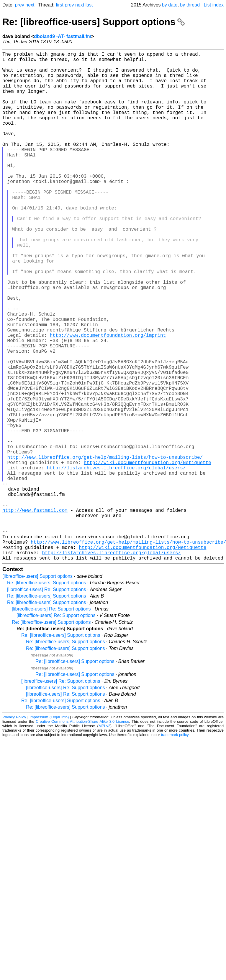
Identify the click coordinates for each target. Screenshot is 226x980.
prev (20, 5)
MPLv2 (104, 839)
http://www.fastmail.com (35, 613)
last (89, 5)
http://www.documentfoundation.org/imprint (108, 399)
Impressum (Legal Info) (49, 830)
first (60, 5)
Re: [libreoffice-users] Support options (94, 22)
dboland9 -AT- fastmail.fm (63, 36)
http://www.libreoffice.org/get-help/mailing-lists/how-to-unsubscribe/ (105, 548)
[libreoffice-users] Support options (37, 689)
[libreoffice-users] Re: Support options (46, 703)
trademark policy (175, 848)
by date (170, 5)
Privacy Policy (14, 830)
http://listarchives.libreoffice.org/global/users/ (116, 561)
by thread (190, 5)
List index (214, 5)
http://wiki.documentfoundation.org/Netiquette (148, 554)
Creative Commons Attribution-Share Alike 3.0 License (82, 835)
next (30, 5)
